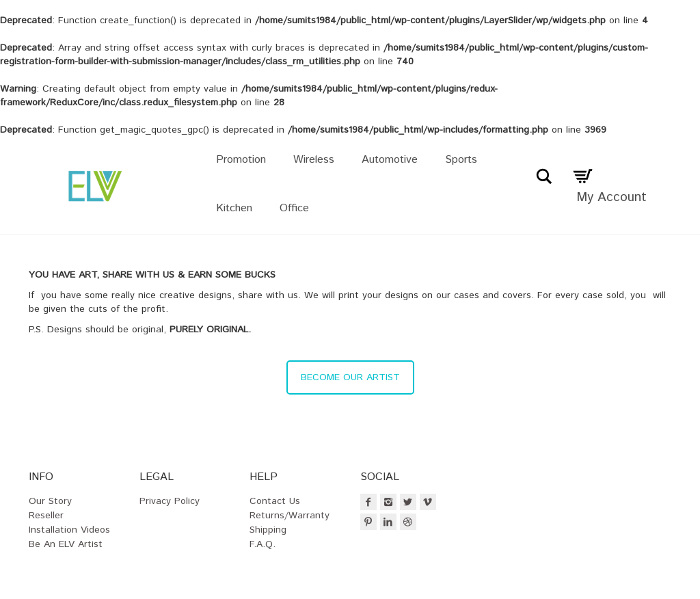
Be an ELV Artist (66, 544)
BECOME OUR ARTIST (350, 377)
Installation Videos (69, 530)
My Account (611, 197)
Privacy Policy (170, 501)
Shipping (268, 530)
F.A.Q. (262, 544)
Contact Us (275, 501)
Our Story (50, 501)
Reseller (46, 516)
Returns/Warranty (290, 516)
